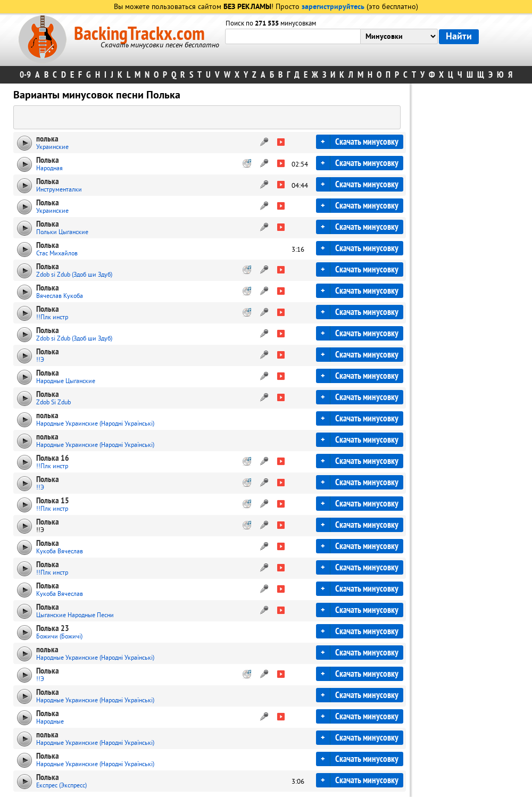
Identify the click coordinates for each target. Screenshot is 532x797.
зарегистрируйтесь (333, 7)
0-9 (25, 75)
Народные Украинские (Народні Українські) (95, 424)
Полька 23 (53, 628)
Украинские (52, 147)
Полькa (48, 245)
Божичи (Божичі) (59, 637)
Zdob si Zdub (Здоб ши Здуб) (74, 275)
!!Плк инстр (52, 317)
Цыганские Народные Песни (75, 615)
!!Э (40, 360)
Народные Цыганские (66, 381)
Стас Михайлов (57, 254)
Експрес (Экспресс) (61, 786)
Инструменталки (59, 190)
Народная (49, 168)
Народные (50, 722)
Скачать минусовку (367, 142)
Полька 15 (53, 501)
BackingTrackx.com (139, 34)
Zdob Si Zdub (53, 402)
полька (47, 139)
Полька (48, 160)
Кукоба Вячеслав (60, 551)
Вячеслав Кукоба (60, 296)
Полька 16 (53, 458)
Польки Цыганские (62, 232)
